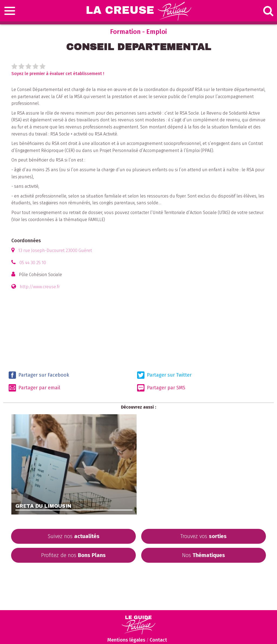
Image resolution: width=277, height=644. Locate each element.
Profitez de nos (73, 555)
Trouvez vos (203, 536)
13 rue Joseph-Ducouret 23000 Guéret (55, 250)
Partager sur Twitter (164, 375)
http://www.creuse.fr (40, 287)
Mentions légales (126, 640)
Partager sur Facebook (39, 375)
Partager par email (34, 388)
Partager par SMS (161, 388)
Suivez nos (74, 536)
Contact (158, 640)
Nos (204, 555)
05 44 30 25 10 (33, 263)
